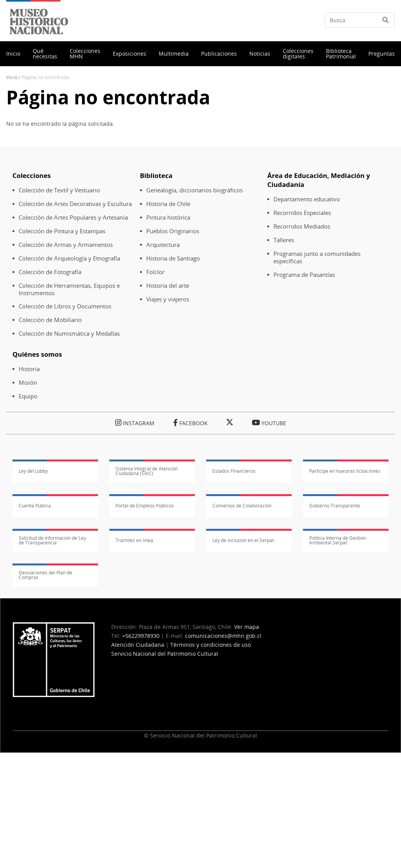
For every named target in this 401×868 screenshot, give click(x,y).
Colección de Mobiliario (50, 320)
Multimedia (174, 54)
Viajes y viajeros (168, 299)
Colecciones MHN (85, 54)
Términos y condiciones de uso (211, 645)
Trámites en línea (134, 540)
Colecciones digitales (298, 54)
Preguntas (382, 54)
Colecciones (32, 175)
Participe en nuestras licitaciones (345, 471)
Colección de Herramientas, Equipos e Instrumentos (69, 289)
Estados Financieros (234, 471)
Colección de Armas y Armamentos (66, 245)
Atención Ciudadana (138, 645)
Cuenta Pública (35, 506)
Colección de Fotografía (50, 272)
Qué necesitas (45, 54)
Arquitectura (163, 245)
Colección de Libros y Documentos (65, 306)
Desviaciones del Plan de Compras (46, 575)
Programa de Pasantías (304, 275)
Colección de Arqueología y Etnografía (69, 258)
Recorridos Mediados (302, 226)
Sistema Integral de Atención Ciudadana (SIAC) (147, 471)
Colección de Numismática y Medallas (69, 334)
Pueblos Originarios (173, 231)
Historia (29, 369)
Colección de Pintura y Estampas (62, 231)
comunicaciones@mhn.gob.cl (223, 636)
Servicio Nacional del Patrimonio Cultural (165, 654)
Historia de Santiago (173, 258)
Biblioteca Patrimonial (341, 54)
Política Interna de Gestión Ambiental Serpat (338, 541)
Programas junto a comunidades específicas (317, 257)
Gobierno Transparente (335, 506)
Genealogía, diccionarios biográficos (194, 190)
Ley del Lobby (33, 471)
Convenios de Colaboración (242, 506)
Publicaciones (219, 54)
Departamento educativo (307, 199)
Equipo (28, 396)
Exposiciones (130, 54)
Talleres (284, 240)
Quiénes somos (37, 354)
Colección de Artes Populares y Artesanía (73, 217)
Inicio (13, 54)
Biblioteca (156, 175)
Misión (28, 383)
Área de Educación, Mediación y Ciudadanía (319, 180)
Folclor (155, 272)
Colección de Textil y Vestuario (59, 190)
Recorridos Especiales (302, 213)
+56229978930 (141, 636)
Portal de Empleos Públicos (145, 506)
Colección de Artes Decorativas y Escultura (75, 204)
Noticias (260, 54)
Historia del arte (168, 286)
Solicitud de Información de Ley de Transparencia (52, 541)
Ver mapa (247, 627)
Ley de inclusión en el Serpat (243, 540)
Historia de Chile (168, 204)
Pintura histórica (168, 217)
